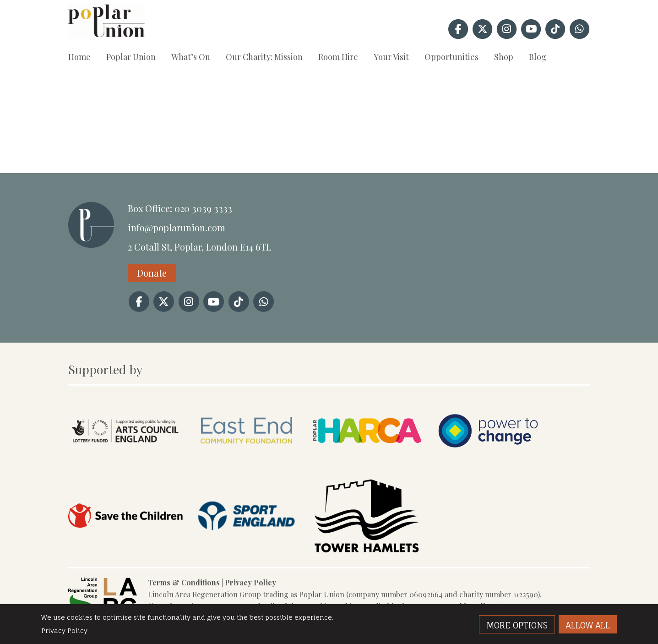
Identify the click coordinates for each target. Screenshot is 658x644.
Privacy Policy (250, 582)
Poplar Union (131, 57)
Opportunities (451, 57)
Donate (152, 273)
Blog (538, 57)
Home (79, 57)
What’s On (191, 57)
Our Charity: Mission (264, 57)
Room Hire (338, 57)
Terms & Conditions (184, 582)
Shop (504, 57)
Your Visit (391, 57)
